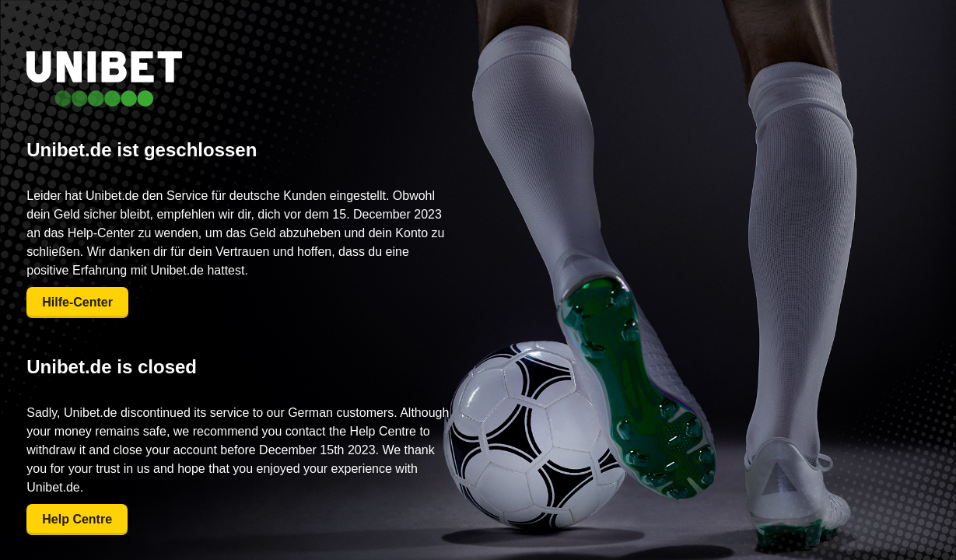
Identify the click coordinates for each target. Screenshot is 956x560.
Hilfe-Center (77, 302)
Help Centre (77, 519)
